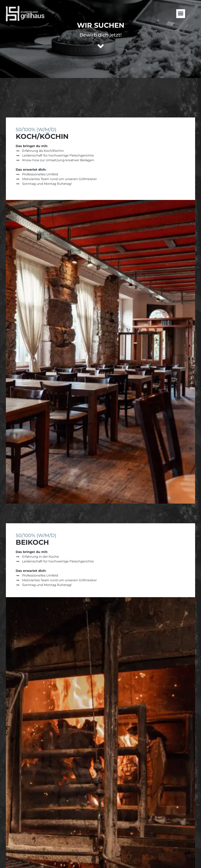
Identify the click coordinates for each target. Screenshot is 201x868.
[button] (181, 14)
